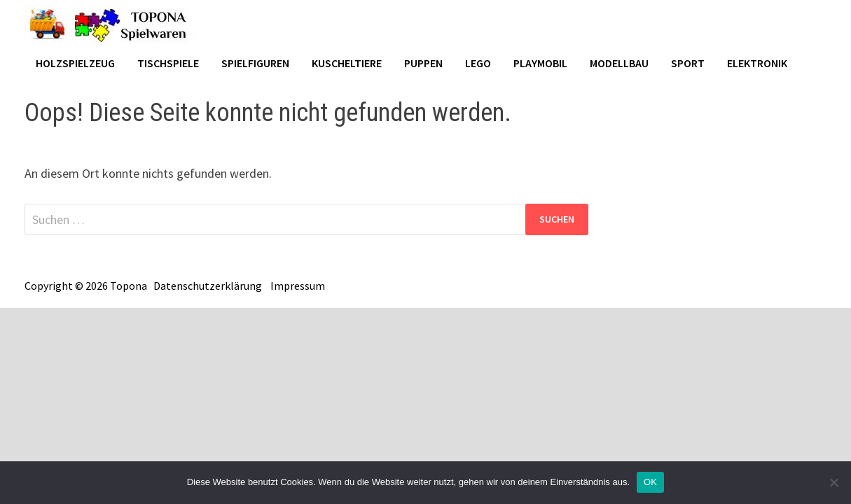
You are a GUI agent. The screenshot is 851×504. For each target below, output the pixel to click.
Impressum (298, 286)
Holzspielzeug (75, 63)
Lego (478, 63)
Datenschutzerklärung (208, 286)
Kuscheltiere (347, 63)
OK (650, 482)
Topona (129, 286)
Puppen (423, 63)
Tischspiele (168, 63)
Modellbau (619, 63)
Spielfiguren (255, 63)
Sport (688, 63)
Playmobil (540, 63)
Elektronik (757, 63)
